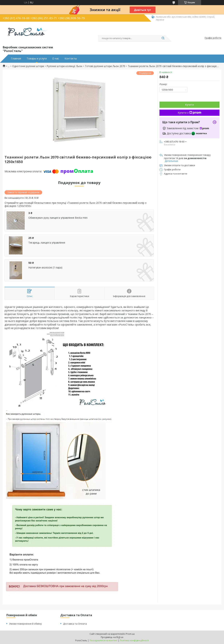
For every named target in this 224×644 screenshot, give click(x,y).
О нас (56, 59)
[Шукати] (163, 38)
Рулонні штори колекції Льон (64, 66)
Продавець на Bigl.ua (112, 637)
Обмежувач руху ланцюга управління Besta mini (58, 218)
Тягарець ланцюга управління (47, 243)
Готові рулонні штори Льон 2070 (105, 66)
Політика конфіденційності (134, 640)
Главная (16, 59)
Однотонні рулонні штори (28, 66)
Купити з (190, 113)
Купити (189, 105)
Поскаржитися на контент (103, 640)
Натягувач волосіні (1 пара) (45, 268)
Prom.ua (130, 634)
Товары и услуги (37, 59)
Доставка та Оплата (75, 624)
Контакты (71, 59)
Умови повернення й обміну (25, 624)
